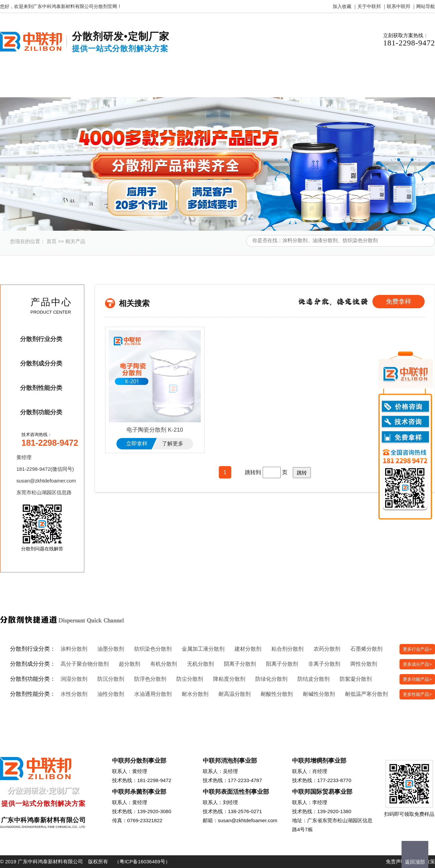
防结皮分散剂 (314, 679)
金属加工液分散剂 (203, 649)
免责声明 (396, 861)
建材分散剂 (248, 649)
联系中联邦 (399, 6)
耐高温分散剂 (235, 694)
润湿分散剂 (74, 679)
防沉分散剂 (111, 679)
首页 (52, 241)
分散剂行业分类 (41, 339)
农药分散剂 (327, 649)
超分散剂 (129, 664)
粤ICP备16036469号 (142, 861)
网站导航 (426, 6)
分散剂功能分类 (41, 412)
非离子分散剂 (324, 664)
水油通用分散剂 (153, 694)
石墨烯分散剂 (366, 649)
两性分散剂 (364, 664)
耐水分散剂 (195, 694)
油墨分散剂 (111, 649)
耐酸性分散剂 (277, 694)
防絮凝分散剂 (356, 679)
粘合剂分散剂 (287, 649)
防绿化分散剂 (271, 679)
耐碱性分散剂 (319, 694)
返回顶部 (415, 862)
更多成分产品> (417, 664)
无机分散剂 (200, 664)
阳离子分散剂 (282, 664)
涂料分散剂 (74, 649)
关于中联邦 (369, 6)
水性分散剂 (74, 694)
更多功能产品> (417, 679)
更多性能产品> (417, 694)
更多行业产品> (417, 649)
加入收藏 (342, 6)
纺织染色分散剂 (153, 649)
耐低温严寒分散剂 (366, 694)
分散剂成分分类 (41, 363)
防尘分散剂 (190, 679)
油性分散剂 (111, 694)
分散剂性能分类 (41, 388)
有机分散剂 (164, 664)
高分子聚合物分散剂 (85, 664)
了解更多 (173, 444)
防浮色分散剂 (150, 679)
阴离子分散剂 (240, 664)
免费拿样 (399, 301)
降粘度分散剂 (229, 679)
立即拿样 (137, 444)
